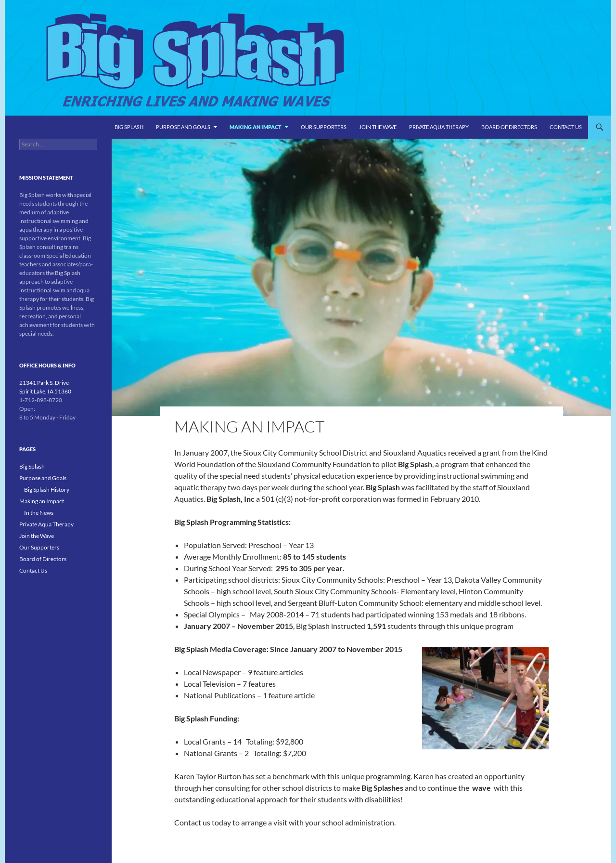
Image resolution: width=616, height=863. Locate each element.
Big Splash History (47, 490)
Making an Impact (256, 127)
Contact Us (566, 127)
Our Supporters (324, 127)
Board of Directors (509, 127)
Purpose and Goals (183, 127)
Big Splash (129, 127)
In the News (39, 513)
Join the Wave (378, 127)
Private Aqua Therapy (439, 127)
